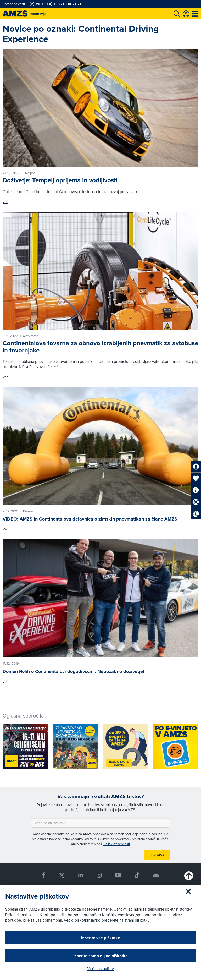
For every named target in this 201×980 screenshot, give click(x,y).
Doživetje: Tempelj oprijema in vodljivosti (60, 180)
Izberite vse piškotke (101, 938)
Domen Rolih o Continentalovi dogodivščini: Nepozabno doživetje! (73, 671)
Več (5, 202)
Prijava (158, 855)
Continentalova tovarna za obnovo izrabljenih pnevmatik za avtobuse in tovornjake (100, 347)
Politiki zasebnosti (117, 844)
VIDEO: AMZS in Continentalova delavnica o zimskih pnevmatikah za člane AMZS (90, 519)
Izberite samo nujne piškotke (100, 956)
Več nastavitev (100, 968)
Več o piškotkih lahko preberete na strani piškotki (106, 920)
